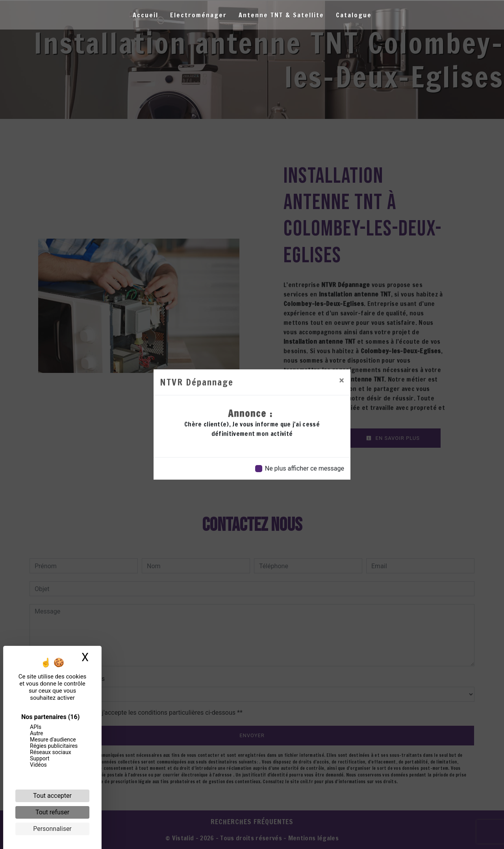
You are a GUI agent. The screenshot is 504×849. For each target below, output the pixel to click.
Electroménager (198, 15)
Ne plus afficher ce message (305, 468)
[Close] (342, 380)
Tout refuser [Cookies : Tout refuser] (52, 812)
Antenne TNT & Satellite (281, 15)
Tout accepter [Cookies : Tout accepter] (52, 796)
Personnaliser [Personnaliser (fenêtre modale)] (52, 829)
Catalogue (354, 15)
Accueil (145, 15)
